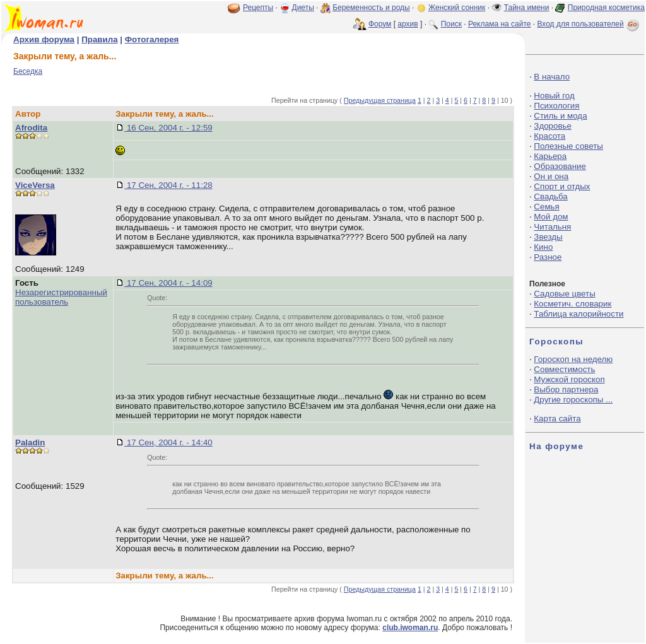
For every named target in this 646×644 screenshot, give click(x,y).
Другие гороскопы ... (573, 400)
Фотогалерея (152, 39)
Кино (543, 247)
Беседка (28, 71)
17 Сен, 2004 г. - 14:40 (168, 442)
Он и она (551, 176)
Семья (546, 207)
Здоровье (553, 126)
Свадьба (550, 196)
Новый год (554, 96)
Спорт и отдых (562, 186)
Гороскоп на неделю (573, 359)
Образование (560, 166)
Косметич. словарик (573, 304)
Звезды (548, 237)
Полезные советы (568, 146)
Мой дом (551, 217)
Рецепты (258, 8)
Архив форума (44, 39)
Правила (99, 39)
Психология (556, 106)
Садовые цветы (564, 294)
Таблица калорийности (578, 314)
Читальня (552, 227)
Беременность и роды (371, 8)
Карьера (550, 156)
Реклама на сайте (500, 24)
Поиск (451, 24)
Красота (549, 136)
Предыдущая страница (380, 100)
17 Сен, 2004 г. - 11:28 (168, 185)
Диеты (303, 8)
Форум (380, 24)
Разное (548, 257)
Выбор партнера (566, 389)
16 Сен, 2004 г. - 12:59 (168, 128)
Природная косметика (606, 8)
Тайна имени (527, 8)
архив (408, 24)
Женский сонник (457, 8)
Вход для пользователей (589, 24)
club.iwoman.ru (410, 628)
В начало (552, 77)
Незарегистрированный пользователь (61, 297)
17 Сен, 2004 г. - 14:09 (168, 283)
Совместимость (564, 369)
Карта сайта (557, 419)
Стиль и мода (560, 116)
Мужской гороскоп (569, 379)
